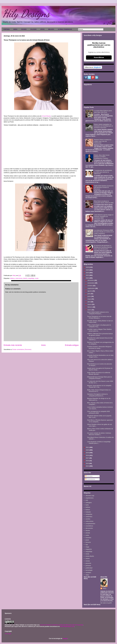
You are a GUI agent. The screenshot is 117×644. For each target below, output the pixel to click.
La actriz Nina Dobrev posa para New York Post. (103, 111)
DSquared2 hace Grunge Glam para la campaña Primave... (99, 378)
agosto (90, 291)
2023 (88, 275)
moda (37, 278)
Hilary (104, 588)
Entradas (89, 476)
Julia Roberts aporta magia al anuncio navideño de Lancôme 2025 (104, 216)
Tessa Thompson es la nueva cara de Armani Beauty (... (99, 317)
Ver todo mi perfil (106, 603)
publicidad (89, 568)
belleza (12, 278)
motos (88, 558)
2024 (88, 273)
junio (89, 296)
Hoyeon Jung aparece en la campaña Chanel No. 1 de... (99, 386)
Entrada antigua (72, 345)
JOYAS (42, 29)
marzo (90, 304)
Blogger (65, 638)
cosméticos (89, 526)
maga (87, 547)
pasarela (88, 563)
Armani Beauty (46, 116)
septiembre (91, 288)
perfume (88, 566)
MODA (15, 29)
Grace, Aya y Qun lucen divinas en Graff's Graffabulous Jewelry (102, 157)
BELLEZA (51, 29)
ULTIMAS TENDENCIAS (65, 29)
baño (87, 505)
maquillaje (31, 278)
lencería (88, 542)
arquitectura (89, 498)
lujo (87, 545)
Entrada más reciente (13, 345)
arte (87, 500)
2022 (88, 278)
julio (89, 294)
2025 (88, 270)
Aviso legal (8, 634)
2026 (88, 267)
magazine (89, 549)
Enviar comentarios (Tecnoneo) (22, 349)
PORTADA (7, 29)
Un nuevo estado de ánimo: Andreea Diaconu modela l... (99, 434)
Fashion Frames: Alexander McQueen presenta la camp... (99, 347)
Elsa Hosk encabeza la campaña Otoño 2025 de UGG (104, 202)
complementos (90, 524)
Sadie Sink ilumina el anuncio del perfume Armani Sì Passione (104, 187)
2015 (88, 463)
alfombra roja (90, 496)
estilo (87, 535)
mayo (90, 299)
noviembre (91, 283)
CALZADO (33, 29)
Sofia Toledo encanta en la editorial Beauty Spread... (99, 373)
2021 (88, 447)
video (87, 575)
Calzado (88, 512)
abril (89, 302)
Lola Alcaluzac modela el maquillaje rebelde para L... (99, 443)
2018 (88, 455)
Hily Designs (26, 13)
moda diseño (90, 556)
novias (88, 561)
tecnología (89, 570)
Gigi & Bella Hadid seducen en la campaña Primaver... (98, 313)
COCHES (24, 29)
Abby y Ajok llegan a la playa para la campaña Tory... (99, 326)
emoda (88, 533)
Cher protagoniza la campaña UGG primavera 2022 (99, 412)
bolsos (88, 510)
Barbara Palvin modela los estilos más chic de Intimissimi (103, 141)
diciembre (91, 280)
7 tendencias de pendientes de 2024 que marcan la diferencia (103, 172)
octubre (90, 286)
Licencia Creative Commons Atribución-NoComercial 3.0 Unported (61, 625)
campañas (89, 514)
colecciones (19, 278)
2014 (88, 466)
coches (88, 519)
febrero (90, 307)
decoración (89, 528)
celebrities (89, 517)
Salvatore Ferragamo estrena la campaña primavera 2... (97, 395)
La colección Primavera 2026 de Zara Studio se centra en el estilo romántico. (104, 232)
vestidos (88, 573)
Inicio (43, 345)
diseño (25, 278)
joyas (87, 540)
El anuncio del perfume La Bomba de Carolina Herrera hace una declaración (103, 247)
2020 (88, 450)
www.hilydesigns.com (67, 626)
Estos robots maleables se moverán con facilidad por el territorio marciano (103, 126)
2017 (88, 458)
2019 (88, 453)
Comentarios (90, 479)
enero (90, 310)
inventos (88, 538)
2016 (88, 461)
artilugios (89, 503)
